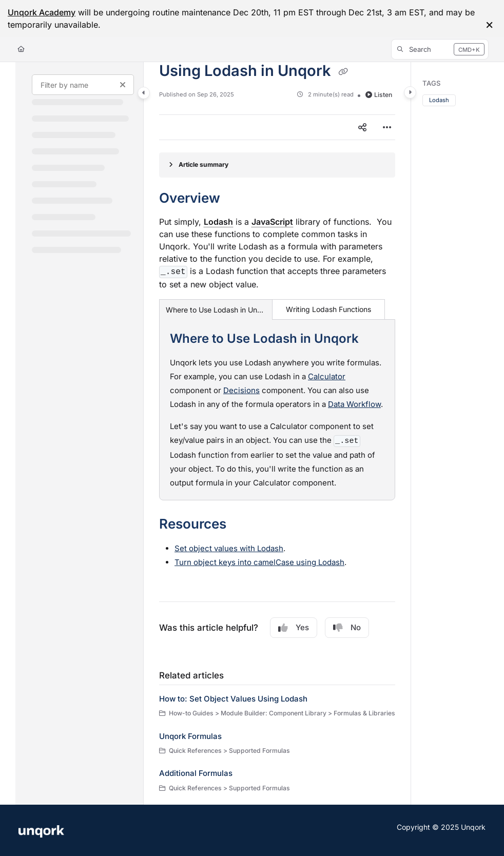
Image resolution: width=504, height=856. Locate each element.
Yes (294, 628)
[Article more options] (387, 127)
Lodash (439, 100)
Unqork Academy (42, 12)
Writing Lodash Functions (328, 309)
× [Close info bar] (489, 24)
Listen (379, 95)
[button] (440, 49)
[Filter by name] (83, 85)
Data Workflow (354, 404)
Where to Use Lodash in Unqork (216, 310)
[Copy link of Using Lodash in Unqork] (343, 72)
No (347, 628)
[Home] (21, 50)
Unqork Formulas (190, 736)
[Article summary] (277, 165)
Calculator (327, 376)
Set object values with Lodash (229, 548)
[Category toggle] (144, 93)
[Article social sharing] (362, 127)
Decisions (241, 390)
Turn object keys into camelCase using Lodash (259, 562)
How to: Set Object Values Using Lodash (233, 699)
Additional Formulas (196, 773)
